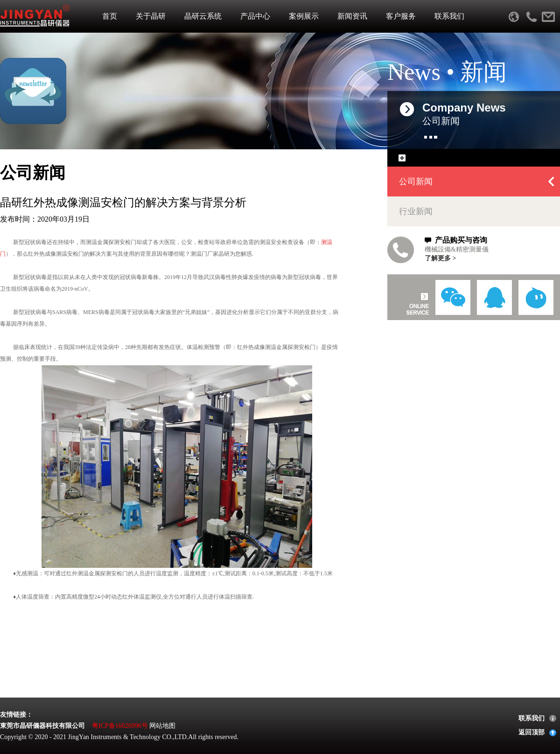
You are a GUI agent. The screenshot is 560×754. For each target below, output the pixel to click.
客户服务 (401, 16)
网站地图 (162, 726)
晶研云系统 (203, 16)
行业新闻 (416, 211)
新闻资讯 (352, 16)
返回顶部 (532, 732)
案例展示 (304, 16)
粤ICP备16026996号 (120, 726)
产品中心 (255, 16)
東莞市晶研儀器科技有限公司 (42, 726)
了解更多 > (440, 258)
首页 (110, 16)
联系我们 (449, 16)
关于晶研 (151, 16)
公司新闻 (416, 182)
